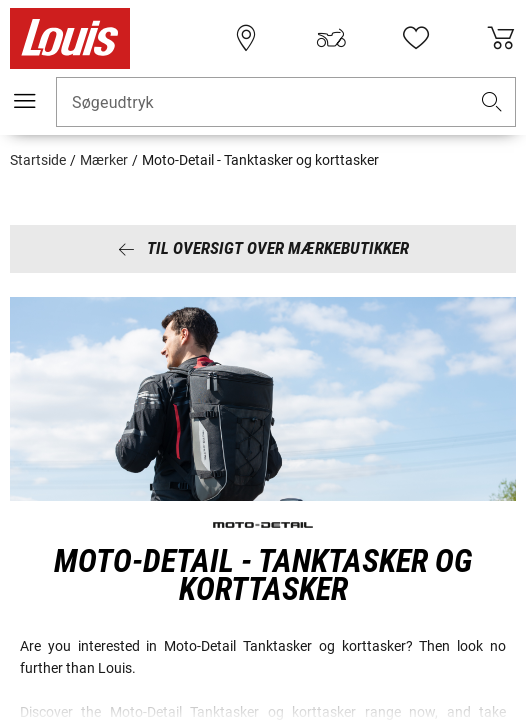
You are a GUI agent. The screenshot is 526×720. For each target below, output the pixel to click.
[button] (492, 102)
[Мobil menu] (25, 101)
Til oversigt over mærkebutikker (263, 248)
